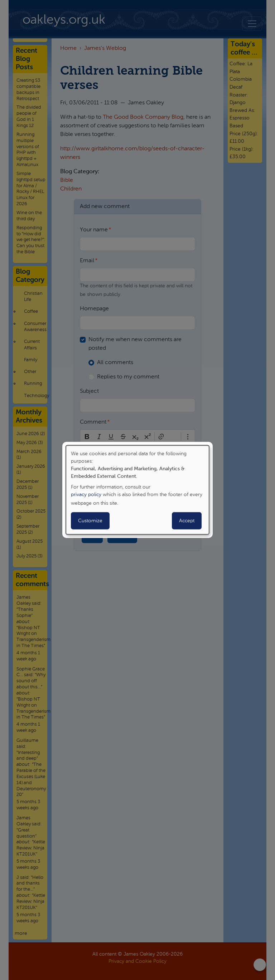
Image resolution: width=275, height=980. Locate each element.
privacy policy (86, 495)
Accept (187, 521)
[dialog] (137, 490)
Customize (90, 521)
